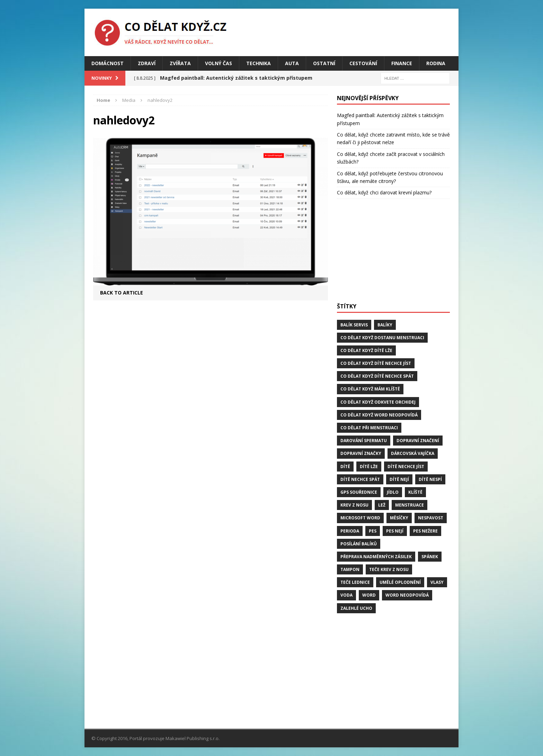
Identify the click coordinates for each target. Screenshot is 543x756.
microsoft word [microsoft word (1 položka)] (360, 518)
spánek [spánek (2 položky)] (430, 557)
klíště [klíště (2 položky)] (415, 492)
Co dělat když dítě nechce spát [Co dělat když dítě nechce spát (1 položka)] (377, 376)
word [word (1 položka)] (369, 595)
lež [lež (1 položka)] (382, 505)
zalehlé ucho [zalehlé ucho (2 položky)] (356, 608)
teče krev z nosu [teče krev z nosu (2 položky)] (389, 569)
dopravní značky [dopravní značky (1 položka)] (361, 453)
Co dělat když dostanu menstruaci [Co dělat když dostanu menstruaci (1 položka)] (382, 338)
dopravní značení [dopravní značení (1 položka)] (418, 441)
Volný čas (219, 63)
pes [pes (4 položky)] (373, 531)
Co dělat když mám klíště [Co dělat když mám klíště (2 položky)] (370, 389)
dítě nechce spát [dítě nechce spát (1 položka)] (360, 479)
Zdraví (147, 63)
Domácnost (108, 63)
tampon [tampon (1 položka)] (350, 569)
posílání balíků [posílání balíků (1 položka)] (359, 544)
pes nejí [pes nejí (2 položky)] (395, 531)
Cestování (363, 63)
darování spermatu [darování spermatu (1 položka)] (364, 441)
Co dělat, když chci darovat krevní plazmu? (384, 192)
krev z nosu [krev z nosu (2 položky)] (354, 505)
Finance (402, 63)
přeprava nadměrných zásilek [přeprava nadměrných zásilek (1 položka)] (376, 557)
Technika (259, 63)
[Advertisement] (393, 251)
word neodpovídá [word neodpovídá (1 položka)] (407, 595)
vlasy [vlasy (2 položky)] (437, 582)
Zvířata (180, 63)
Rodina (436, 63)
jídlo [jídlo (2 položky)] (393, 492)
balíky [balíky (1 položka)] (385, 325)
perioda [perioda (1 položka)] (350, 531)
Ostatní (324, 63)
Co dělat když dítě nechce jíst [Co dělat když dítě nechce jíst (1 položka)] (376, 363)
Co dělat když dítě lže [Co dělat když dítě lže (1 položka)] (366, 350)
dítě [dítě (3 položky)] (345, 467)
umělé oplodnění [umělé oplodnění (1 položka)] (400, 582)
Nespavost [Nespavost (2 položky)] (431, 518)
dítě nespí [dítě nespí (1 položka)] (430, 479)
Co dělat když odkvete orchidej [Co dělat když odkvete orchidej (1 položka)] (378, 402)
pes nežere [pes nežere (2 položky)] (425, 531)
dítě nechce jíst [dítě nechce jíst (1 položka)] (406, 467)
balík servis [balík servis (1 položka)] (354, 325)
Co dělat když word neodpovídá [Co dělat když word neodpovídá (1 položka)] (379, 415)
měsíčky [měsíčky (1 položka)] (399, 518)
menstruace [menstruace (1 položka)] (410, 505)
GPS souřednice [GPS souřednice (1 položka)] (359, 492)
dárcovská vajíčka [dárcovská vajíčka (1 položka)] (413, 453)
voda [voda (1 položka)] (346, 595)
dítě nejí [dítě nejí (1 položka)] (399, 479)
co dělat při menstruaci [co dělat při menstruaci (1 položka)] (369, 428)
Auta (292, 63)
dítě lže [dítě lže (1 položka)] (369, 467)
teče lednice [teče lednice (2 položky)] (355, 582)
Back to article (122, 293)
